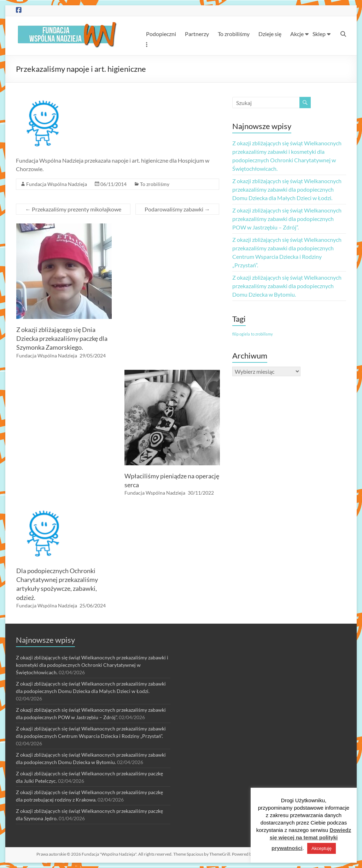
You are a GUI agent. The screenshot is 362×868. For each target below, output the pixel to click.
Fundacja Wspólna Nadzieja (57, 184)
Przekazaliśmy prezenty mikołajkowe (73, 209)
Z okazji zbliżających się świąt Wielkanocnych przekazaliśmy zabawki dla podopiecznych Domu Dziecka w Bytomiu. (287, 286)
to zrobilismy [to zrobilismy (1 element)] (262, 334)
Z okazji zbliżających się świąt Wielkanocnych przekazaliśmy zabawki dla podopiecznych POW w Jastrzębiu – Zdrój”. (287, 219)
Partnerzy (197, 34)
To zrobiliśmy (234, 34)
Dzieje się (270, 34)
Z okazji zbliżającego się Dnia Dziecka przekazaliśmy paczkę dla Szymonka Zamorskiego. (62, 338)
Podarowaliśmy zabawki (177, 209)
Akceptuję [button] (322, 848)
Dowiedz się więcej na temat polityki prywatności (311, 839)
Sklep (319, 34)
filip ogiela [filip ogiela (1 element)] (241, 334)
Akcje (297, 34)
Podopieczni (161, 34)
